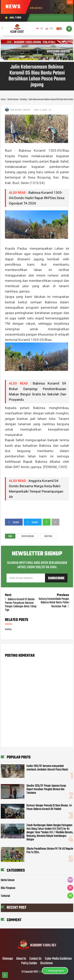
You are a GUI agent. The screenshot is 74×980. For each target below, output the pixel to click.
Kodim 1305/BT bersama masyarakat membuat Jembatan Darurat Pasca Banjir (47, 768)
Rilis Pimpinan (8, 888)
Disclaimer (47, 963)
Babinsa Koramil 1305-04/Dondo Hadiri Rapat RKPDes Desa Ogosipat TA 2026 (37, 198)
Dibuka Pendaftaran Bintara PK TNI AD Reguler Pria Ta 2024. (50, 851)
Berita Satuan (28, 536)
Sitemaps (8, 959)
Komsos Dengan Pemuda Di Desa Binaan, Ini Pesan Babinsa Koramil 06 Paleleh (49, 807)
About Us (21, 959)
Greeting (48, 536)
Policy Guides (29, 963)
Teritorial (5, 896)
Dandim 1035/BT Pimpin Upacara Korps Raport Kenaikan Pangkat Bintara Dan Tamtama (46, 789)
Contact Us (36, 959)
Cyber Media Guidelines (58, 959)
